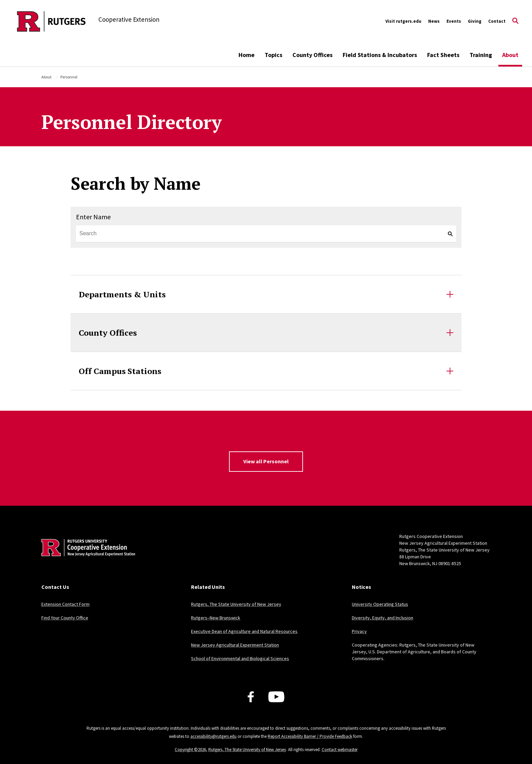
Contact (497, 21)
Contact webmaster (340, 750)
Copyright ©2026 (190, 750)
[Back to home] (86, 558)
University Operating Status (380, 604)
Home (246, 55)
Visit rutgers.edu (403, 21)
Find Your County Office (65, 618)
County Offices (312, 55)
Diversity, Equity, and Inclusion (383, 618)
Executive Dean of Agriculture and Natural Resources (244, 631)
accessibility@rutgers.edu (213, 736)
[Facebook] (251, 697)
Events (454, 21)
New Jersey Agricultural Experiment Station (235, 645)
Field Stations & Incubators (380, 55)
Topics (273, 55)
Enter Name (93, 217)
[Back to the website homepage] (51, 21)
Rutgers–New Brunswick (216, 618)
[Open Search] (515, 21)
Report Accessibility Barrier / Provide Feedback (310, 736)
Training (481, 55)
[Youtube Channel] (276, 697)
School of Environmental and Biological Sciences (240, 658)
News (434, 21)
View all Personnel (266, 461)
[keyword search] (448, 234)
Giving (475, 21)
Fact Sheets (443, 55)
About (510, 55)
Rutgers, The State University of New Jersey (236, 604)
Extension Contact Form (65, 604)
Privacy (359, 631)
